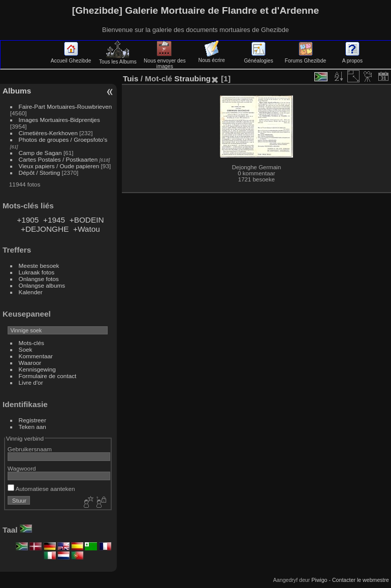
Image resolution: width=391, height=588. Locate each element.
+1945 (54, 220)
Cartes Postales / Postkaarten (58, 159)
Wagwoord (22, 468)
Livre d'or (31, 382)
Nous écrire (212, 57)
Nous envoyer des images (165, 61)
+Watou (87, 229)
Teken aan (32, 427)
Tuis (131, 79)
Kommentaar (36, 356)
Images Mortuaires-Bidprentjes (59, 120)
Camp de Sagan (40, 153)
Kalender (31, 292)
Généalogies (258, 58)
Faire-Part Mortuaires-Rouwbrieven (66, 106)
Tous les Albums (118, 59)
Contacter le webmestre (361, 580)
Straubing (192, 79)
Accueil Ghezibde (71, 58)
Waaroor (30, 363)
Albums (17, 91)
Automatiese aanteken (41, 489)
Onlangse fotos (39, 279)
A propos (352, 58)
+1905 (28, 220)
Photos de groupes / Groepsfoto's (63, 140)
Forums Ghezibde (305, 58)
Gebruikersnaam (30, 449)
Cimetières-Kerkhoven (48, 133)
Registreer (32, 420)
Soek (26, 349)
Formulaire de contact (48, 376)
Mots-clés (31, 343)
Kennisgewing (37, 369)
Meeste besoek (39, 266)
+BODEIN (87, 220)
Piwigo (319, 580)
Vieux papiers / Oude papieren (59, 166)
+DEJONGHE (45, 229)
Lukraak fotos (37, 272)
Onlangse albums (42, 285)
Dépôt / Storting (40, 173)
